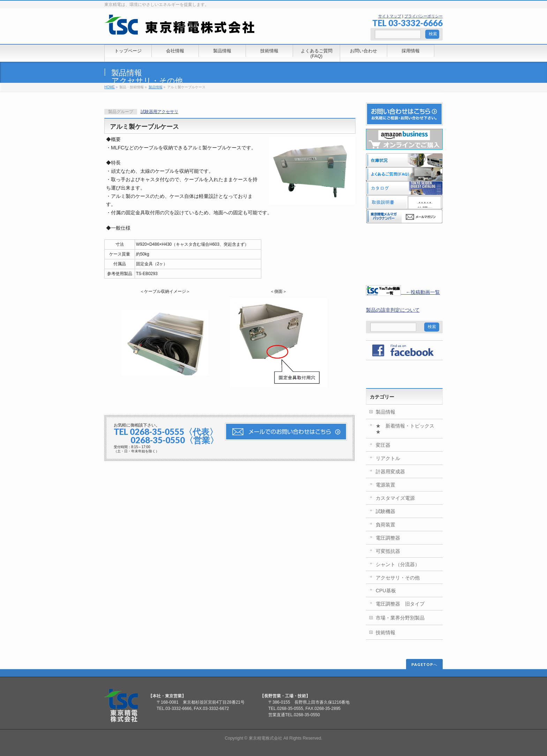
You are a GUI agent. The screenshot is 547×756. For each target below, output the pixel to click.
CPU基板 (386, 591)
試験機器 (385, 511)
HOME (110, 87)
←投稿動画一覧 (403, 292)
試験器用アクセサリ (159, 112)
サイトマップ (390, 16)
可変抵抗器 (388, 551)
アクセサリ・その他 (147, 81)
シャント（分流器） (398, 564)
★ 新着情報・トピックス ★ (407, 429)
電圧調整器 (388, 538)
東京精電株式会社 (265, 738)
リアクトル (388, 458)
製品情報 (127, 73)
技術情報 (385, 632)
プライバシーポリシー (424, 16)
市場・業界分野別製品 (400, 618)
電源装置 (385, 485)
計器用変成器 (390, 472)
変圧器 (383, 445)
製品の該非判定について (393, 310)
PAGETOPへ (424, 664)
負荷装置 (385, 525)
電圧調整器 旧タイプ (400, 604)
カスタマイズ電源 (395, 498)
